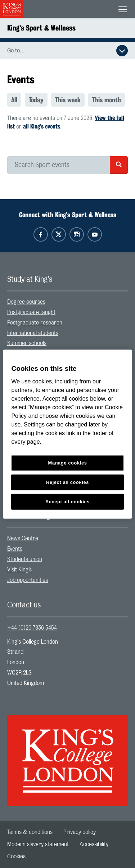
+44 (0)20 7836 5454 (32, 628)
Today (36, 100)
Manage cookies (68, 463)
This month (107, 100)
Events (15, 549)
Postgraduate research (35, 323)
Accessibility (94, 844)
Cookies (16, 857)
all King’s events (42, 127)
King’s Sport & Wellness (41, 28)
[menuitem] (16, 100)
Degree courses (26, 302)
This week (68, 100)
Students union (25, 559)
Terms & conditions (30, 832)
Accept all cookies (67, 501)
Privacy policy (80, 832)
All (14, 100)
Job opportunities (28, 580)
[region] (67, 434)
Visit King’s (19, 570)
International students (33, 333)
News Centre (23, 538)
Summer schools (27, 343)
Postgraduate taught (31, 312)
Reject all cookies (67, 482)
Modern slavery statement (38, 844)
